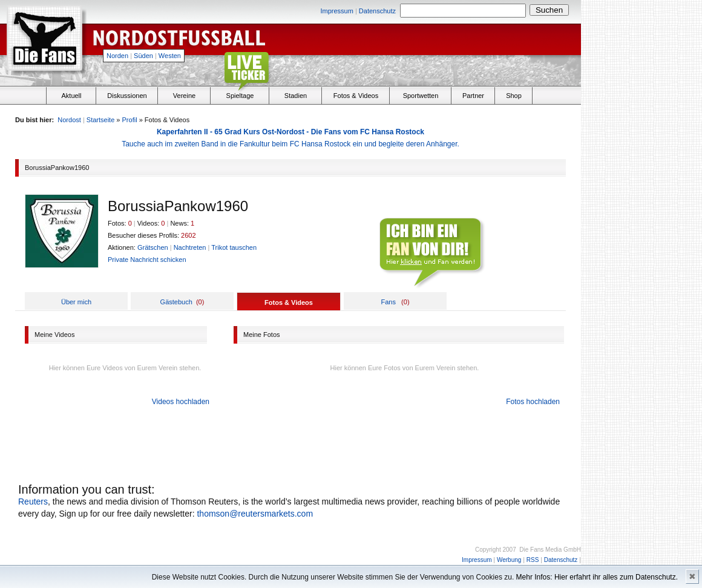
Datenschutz (377, 11)
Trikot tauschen (234, 247)
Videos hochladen (181, 402)
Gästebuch (176, 302)
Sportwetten (421, 96)
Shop (514, 96)
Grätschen (153, 247)
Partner (473, 96)
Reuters (33, 501)
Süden (143, 56)
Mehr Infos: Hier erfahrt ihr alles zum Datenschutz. (597, 577)
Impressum (336, 11)
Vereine (184, 96)
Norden (117, 56)
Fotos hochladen (533, 402)
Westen (170, 56)
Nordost (69, 120)
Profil (130, 120)
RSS (533, 560)
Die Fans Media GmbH (550, 550)
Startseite (100, 120)
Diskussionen (127, 96)
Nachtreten (190, 247)
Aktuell (71, 96)
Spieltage (240, 96)
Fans (388, 302)
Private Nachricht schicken (147, 260)
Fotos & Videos (356, 96)
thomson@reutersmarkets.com (255, 514)
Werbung (509, 560)
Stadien (296, 96)
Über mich (76, 302)
